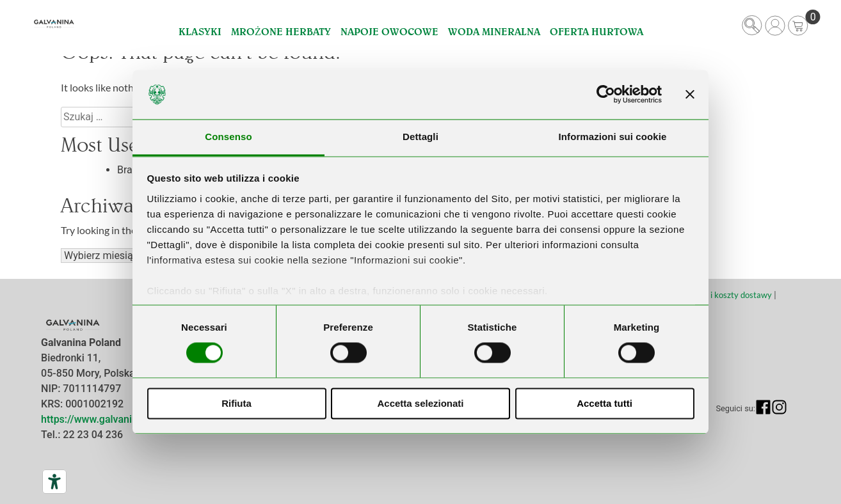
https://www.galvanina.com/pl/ (112, 419)
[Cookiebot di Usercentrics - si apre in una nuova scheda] (606, 95)
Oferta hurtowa (597, 32)
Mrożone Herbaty (281, 32)
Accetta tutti (605, 403)
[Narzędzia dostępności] (54, 482)
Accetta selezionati (420, 403)
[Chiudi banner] (690, 95)
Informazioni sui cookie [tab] (613, 137)
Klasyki (200, 32)
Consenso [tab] (228, 137)
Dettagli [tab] (420, 137)
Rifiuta (236, 403)
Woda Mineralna (494, 32)
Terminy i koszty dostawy (725, 295)
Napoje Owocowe (389, 32)
